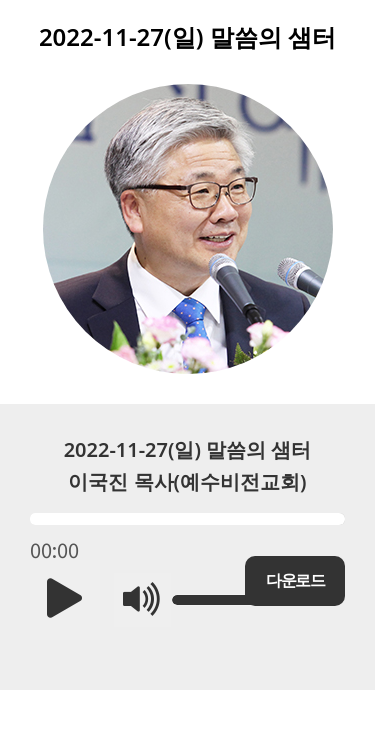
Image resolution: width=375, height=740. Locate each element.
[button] (65, 600)
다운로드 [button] (295, 580)
